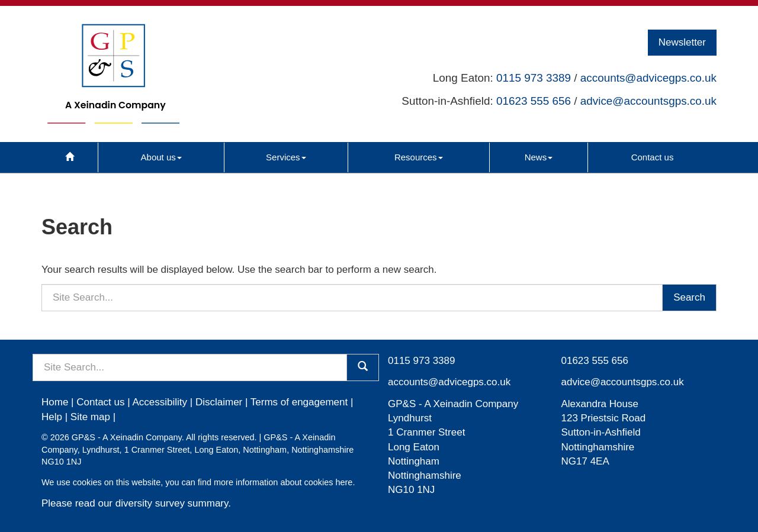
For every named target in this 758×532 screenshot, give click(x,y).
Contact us (653, 157)
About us (161, 157)
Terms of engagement (299, 402)
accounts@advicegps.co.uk (648, 78)
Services (286, 157)
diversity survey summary (172, 503)
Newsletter (682, 42)
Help (52, 417)
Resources (419, 157)
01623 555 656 (534, 101)
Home (55, 402)
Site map (90, 417)
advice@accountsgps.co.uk (648, 101)
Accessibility (160, 402)
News (539, 157)
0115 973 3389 (534, 78)
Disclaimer (219, 402)
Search (689, 297)
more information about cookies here (283, 482)
